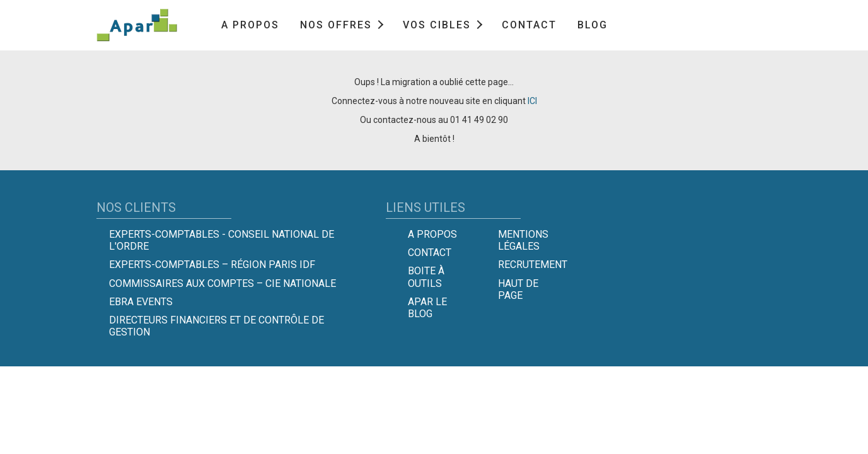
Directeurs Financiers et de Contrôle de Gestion (217, 326)
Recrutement (533, 265)
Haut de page (518, 289)
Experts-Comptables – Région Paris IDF (212, 265)
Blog (593, 25)
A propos (250, 25)
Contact (529, 25)
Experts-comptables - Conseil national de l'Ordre (222, 240)
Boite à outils (426, 277)
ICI (532, 101)
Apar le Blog (427, 308)
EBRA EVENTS (141, 302)
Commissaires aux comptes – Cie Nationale (223, 283)
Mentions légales (523, 240)
